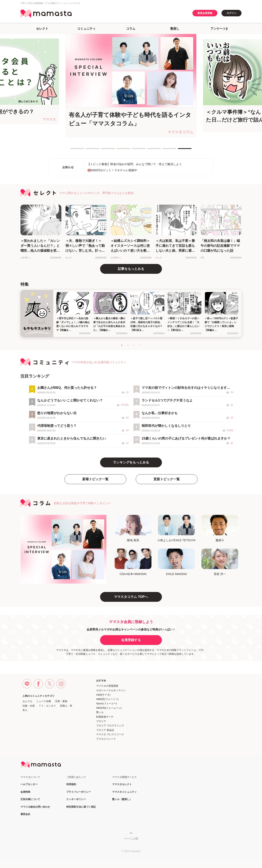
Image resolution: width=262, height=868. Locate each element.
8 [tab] (180, 150)
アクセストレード (106, 739)
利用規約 (71, 784)
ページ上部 (131, 839)
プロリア (101, 721)
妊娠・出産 (29, 706)
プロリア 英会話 (105, 730)
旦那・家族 (61, 701)
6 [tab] (149, 150)
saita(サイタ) (103, 695)
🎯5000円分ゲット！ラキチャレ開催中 (112, 170)
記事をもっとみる (131, 269)
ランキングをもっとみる (131, 462)
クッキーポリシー (76, 799)
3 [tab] (103, 150)
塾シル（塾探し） (122, 799)
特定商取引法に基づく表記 (81, 807)
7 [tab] (165, 150)
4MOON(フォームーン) (109, 708)
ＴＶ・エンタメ (47, 706)
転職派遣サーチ (105, 717)
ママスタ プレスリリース (110, 734)
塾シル (100, 712)
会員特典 (25, 792)
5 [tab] (134, 150)
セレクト (42, 29)
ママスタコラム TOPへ (131, 597)
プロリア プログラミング (110, 726)
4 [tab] (119, 150)
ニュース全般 (44, 701)
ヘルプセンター (29, 784)
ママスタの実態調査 (107, 686)
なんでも (27, 701)
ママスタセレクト (122, 784)
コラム (131, 29)
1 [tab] (72, 150)
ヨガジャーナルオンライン (111, 690)
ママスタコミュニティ (124, 792)
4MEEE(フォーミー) (107, 699)
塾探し (175, 29)
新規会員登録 (205, 13)
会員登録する (131, 640)
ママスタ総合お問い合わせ (35, 807)
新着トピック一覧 (95, 479)
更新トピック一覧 (167, 479)
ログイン (232, 13)
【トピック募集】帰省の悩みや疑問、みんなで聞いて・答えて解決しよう (134, 164)
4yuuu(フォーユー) (107, 703)
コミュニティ (86, 29)
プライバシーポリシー (79, 792)
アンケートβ (219, 29)
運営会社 (25, 814)
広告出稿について (30, 799)
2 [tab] (88, 150)
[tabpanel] (131, 86)
